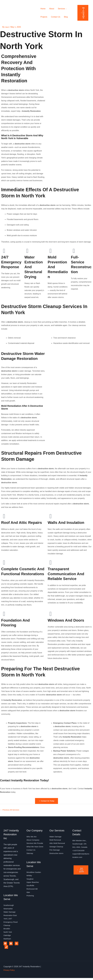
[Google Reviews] (17, 945)
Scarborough (9, 906)
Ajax (28, 901)
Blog (66, 17)
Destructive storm (57, 854)
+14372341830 (79, 851)
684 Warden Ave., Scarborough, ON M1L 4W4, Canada (80, 844)
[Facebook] (5, 945)
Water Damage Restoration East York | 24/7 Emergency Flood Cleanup (11, 920)
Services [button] (61, 9)
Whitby (29, 884)
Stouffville (31, 894)
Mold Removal (55, 840)
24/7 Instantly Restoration (15, 13)
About (52, 9)
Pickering (30, 905)
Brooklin (7, 930)
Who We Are (32, 837)
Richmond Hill (32, 898)
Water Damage (56, 837)
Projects (44, 17)
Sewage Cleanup (57, 847)
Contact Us (56, 17)
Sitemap (30, 861)
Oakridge (7, 937)
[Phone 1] (6, 949)
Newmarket (8, 909)
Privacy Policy (9, 972)
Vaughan (30, 887)
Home (43, 9)
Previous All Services (10, 810)
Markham (7, 941)
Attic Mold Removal (58, 844)
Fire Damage (55, 851)
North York (8, 934)
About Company (33, 840)
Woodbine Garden (34, 880)
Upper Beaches (33, 891)
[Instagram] (11, 945)
